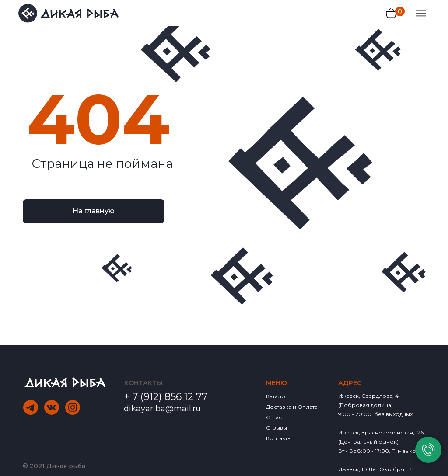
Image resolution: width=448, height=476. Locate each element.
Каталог (277, 396)
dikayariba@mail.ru (162, 409)
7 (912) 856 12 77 (170, 397)
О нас (274, 417)
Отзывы (276, 428)
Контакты (279, 438)
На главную (94, 211)
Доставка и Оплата (292, 407)
